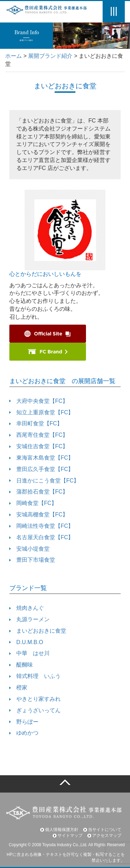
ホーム (14, 56)
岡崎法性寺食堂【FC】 (41, 526)
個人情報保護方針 (59, 830)
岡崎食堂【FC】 (33, 503)
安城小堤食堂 (29, 549)
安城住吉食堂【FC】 (39, 446)
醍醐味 (21, 665)
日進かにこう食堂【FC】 (44, 481)
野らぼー (24, 722)
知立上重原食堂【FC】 (41, 412)
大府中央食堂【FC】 (39, 401)
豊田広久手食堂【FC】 (41, 469)
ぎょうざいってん (35, 710)
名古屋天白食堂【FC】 (41, 537)
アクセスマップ (104, 835)
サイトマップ (68, 835)
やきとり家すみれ (35, 699)
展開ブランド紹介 (50, 56)
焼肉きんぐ (27, 608)
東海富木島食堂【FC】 (41, 458)
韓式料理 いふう (35, 676)
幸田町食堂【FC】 (36, 423)
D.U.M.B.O (26, 642)
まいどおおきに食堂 (38, 631)
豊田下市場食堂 (32, 560)
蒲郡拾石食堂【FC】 (39, 492)
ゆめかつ (24, 733)
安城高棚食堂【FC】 (39, 514)
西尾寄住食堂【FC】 (39, 435)
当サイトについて (102, 830)
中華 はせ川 (29, 653)
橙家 (18, 688)
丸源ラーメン (29, 619)
